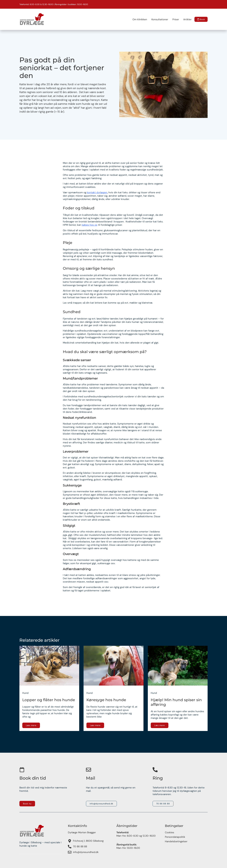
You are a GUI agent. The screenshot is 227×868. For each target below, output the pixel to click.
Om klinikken (138, 19)
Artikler (186, 19)
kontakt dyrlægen (97, 192)
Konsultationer (158, 19)
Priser (174, 19)
